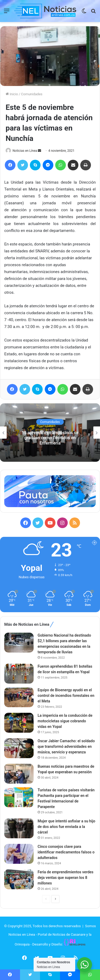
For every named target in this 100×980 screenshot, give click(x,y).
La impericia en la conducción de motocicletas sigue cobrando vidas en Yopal (65, 721)
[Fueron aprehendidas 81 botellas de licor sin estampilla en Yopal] (19, 674)
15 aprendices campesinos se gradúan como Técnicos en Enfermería (50, 438)
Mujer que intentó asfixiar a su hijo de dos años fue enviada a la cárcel (66, 827)
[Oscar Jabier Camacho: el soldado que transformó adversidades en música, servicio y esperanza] (19, 748)
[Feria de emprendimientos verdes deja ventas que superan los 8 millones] (19, 879)
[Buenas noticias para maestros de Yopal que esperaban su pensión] (19, 774)
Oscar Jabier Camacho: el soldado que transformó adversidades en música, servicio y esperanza (66, 746)
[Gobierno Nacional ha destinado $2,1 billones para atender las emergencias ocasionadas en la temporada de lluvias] (19, 643)
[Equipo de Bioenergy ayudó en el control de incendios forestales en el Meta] (19, 697)
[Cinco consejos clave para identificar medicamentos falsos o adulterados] (19, 854)
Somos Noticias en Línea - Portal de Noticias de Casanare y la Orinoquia (52, 935)
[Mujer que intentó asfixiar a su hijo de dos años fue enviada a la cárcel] (19, 828)
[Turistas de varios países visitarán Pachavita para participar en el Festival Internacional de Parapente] (19, 797)
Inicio (12, 94)
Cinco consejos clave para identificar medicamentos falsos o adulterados (66, 852)
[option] (50, 433)
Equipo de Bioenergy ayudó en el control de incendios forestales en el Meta (66, 696)
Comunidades (32, 94)
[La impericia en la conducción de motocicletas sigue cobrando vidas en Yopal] (19, 723)
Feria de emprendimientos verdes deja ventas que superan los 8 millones (65, 878)
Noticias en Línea (25, 151)
